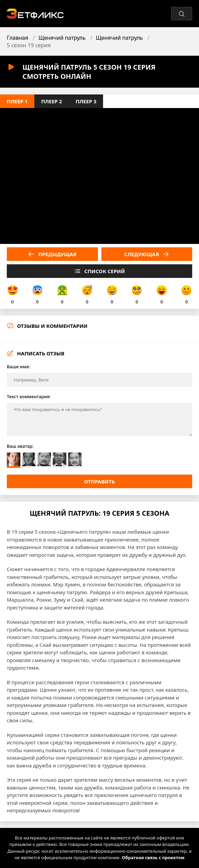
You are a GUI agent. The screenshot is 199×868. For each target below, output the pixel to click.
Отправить (99, 481)
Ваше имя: (18, 367)
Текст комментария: (29, 396)
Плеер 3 (86, 101)
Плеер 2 (52, 101)
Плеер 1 (17, 101)
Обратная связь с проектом (153, 857)
